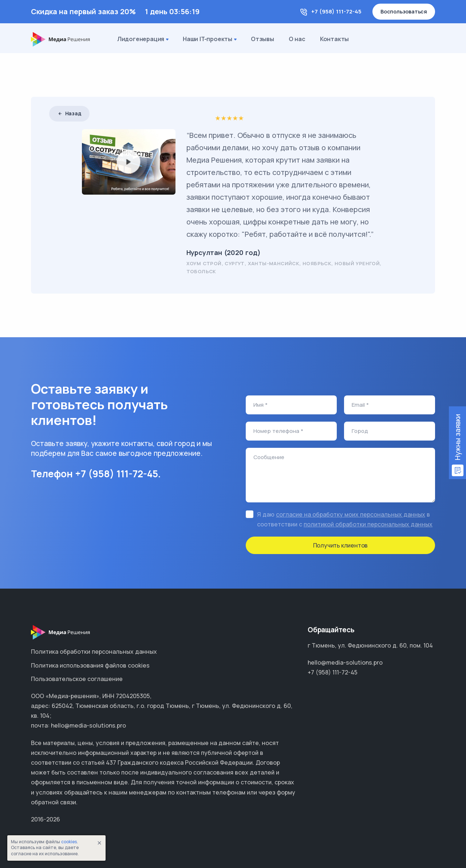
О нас (297, 39)
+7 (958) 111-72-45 (336, 11)
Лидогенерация (144, 40)
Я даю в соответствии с (345, 519)
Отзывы (262, 39)
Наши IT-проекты (210, 40)
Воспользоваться (404, 11)
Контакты (334, 39)
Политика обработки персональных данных (94, 652)
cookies (69, 842)
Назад (69, 113)
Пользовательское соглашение (77, 679)
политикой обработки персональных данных (368, 524)
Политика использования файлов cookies (90, 665)
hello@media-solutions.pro (345, 662)
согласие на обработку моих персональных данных (351, 514)
